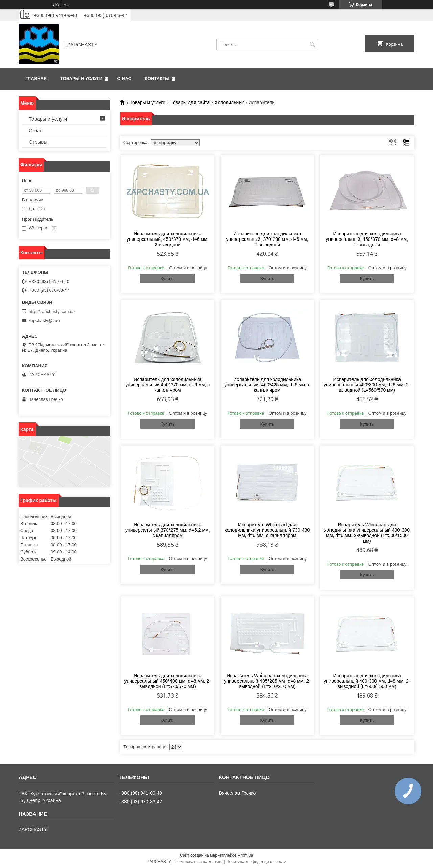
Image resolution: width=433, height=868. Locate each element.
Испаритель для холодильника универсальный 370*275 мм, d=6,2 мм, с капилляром (168, 530)
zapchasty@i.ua (44, 321)
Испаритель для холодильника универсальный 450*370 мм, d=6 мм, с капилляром (167, 385)
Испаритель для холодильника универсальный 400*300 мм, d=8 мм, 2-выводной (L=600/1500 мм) (367, 681)
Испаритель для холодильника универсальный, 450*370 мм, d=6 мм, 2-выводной (168, 239)
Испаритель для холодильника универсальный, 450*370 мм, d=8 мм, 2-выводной (367, 239)
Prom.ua (245, 855)
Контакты (157, 79)
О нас (124, 79)
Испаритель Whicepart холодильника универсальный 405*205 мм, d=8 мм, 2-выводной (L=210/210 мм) (267, 681)
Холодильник (229, 102)
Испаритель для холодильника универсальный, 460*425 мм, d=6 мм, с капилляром (267, 385)
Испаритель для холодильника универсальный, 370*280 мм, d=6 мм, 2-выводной (267, 239)
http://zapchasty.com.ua (52, 311)
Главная (36, 79)
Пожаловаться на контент (199, 862)
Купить (168, 279)
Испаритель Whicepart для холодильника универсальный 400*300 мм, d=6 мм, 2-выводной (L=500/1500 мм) (367, 533)
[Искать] (312, 44)
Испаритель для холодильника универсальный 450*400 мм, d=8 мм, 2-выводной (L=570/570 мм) (168, 681)
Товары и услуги (81, 79)
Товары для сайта (190, 102)
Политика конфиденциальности (256, 862)
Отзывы (38, 142)
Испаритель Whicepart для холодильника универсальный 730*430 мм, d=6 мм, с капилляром (267, 530)
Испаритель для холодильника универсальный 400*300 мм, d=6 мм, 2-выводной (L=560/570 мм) (367, 385)
